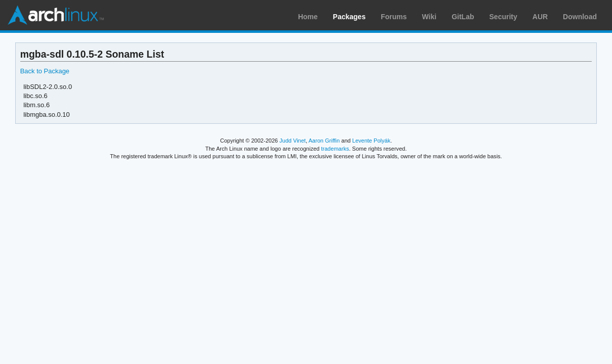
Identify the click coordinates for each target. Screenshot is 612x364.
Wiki (430, 17)
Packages (350, 17)
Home (308, 17)
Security (503, 17)
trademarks (335, 149)
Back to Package (45, 71)
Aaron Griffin (324, 141)
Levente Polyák (371, 141)
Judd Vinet (293, 141)
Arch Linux (56, 15)
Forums (394, 17)
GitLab (463, 17)
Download (580, 17)
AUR (540, 17)
